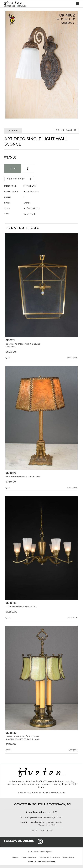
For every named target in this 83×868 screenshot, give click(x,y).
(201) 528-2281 (10, 6)
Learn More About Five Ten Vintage (41, 793)
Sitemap (15, 857)
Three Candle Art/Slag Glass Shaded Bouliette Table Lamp (23, 738)
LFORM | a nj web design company (41, 861)
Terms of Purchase (29, 857)
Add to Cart (19, 179)
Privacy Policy (68, 857)
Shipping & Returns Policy (50, 857)
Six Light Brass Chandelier (21, 607)
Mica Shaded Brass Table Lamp (23, 477)
